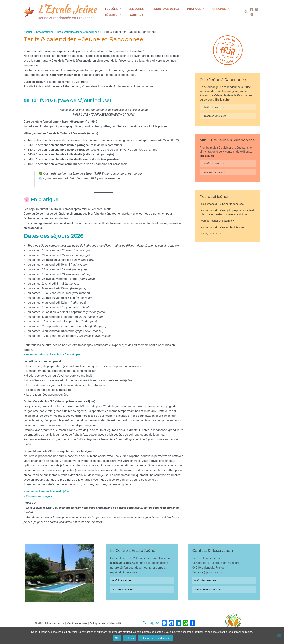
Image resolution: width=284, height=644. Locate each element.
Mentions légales (76, 623)
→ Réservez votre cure (209, 591)
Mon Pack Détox (157, 9)
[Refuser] (279, 636)
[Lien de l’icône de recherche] (244, 12)
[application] (117, 9)
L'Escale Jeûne (68, 9)
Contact (110, 15)
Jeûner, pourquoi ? (211, 240)
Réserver (223, 9)
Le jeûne (111, 9)
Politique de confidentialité (106, 623)
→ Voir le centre (122, 581)
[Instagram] (254, 10)
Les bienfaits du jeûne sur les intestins (224, 234)
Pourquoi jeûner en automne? (218, 227)
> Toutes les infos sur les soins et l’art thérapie (55, 354)
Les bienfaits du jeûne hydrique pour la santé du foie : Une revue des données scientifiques (224, 217)
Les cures (131, 9)
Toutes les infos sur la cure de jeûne (50, 491)
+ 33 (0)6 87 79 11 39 (212, 572)
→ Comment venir (124, 591)
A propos (202, 9)
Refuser (129, 638)
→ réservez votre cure (215, 117)
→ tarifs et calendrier (214, 107)
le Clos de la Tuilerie (124, 563)
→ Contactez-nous (206, 581)
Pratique (181, 9)
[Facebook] (249, 10)
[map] (250, 15)
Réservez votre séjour (40, 496)
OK (117, 638)
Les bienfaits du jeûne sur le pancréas (224, 206)
